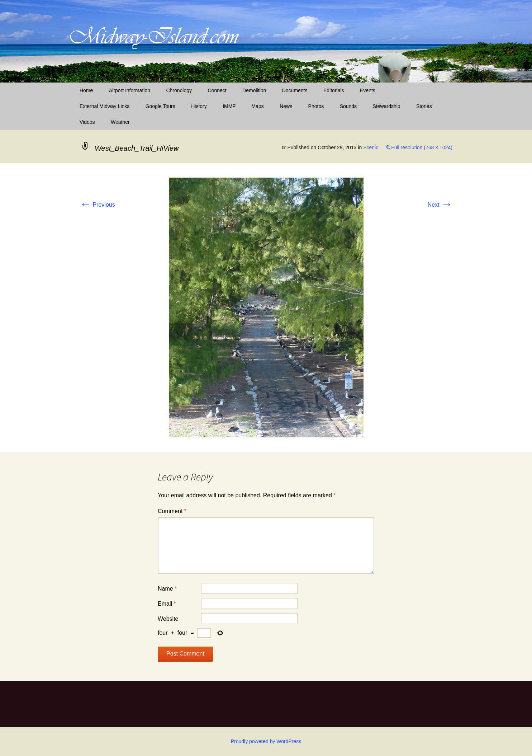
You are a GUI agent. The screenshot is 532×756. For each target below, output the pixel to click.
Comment (172, 511)
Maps (257, 106)
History (199, 106)
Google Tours (160, 106)
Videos (87, 122)
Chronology (179, 90)
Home (86, 90)
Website (168, 619)
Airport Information (130, 90)
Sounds (348, 106)
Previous (97, 205)
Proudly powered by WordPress (266, 741)
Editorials (334, 90)
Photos (316, 106)
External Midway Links (104, 106)
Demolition (254, 90)
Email (167, 604)
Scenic (371, 147)
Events (368, 90)
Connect (217, 90)
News (286, 106)
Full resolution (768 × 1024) (422, 147)
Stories (424, 106)
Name (167, 589)
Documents (295, 90)
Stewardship (387, 106)
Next (440, 205)
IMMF (229, 106)
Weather (120, 122)
